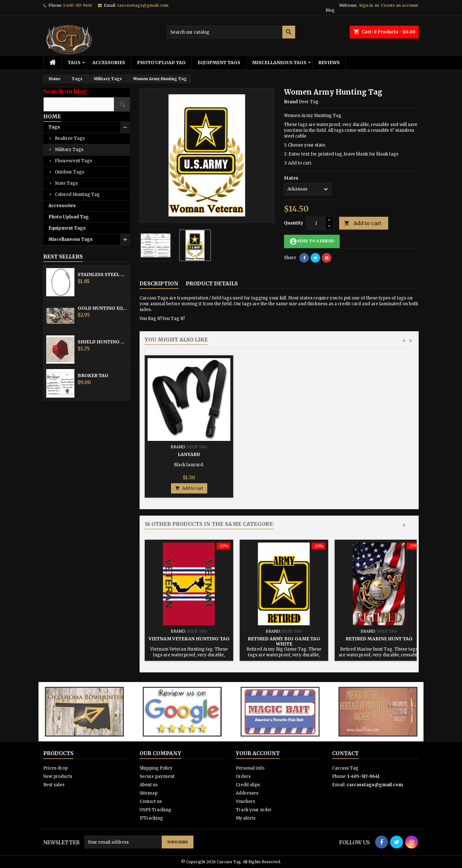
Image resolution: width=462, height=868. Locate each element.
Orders (243, 776)
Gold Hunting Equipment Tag (102, 308)
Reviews (329, 63)
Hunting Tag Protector (284, 454)
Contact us (151, 801)
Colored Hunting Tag (77, 194)
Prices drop (56, 768)
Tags (74, 63)
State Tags (66, 183)
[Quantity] (316, 223)
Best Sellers (63, 257)
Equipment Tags (219, 63)
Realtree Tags (70, 138)
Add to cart (363, 223)
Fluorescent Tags (73, 161)
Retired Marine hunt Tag (379, 639)
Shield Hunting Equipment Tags (102, 342)
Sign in (366, 5)
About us (149, 785)
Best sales (54, 785)
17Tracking (151, 818)
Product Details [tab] (212, 283)
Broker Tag (93, 375)
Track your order (254, 810)
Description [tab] (159, 283)
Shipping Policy (156, 768)
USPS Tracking (155, 810)
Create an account (399, 5)
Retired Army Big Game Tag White (284, 641)
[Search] (231, 32)
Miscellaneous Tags (279, 63)
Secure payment (157, 776)
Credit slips (248, 785)
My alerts (246, 818)
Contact (345, 753)
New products (58, 776)
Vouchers (245, 801)
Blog (330, 10)
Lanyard (379, 454)
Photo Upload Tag (161, 63)
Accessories (109, 63)
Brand (291, 102)
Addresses (247, 793)
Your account (258, 753)
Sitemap (149, 793)
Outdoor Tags (69, 172)
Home (52, 116)
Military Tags (69, 150)
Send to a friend (312, 241)
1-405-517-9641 (77, 5)
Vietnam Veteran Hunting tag (189, 639)
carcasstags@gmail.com (143, 5)
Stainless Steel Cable (102, 274)
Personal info (250, 768)
